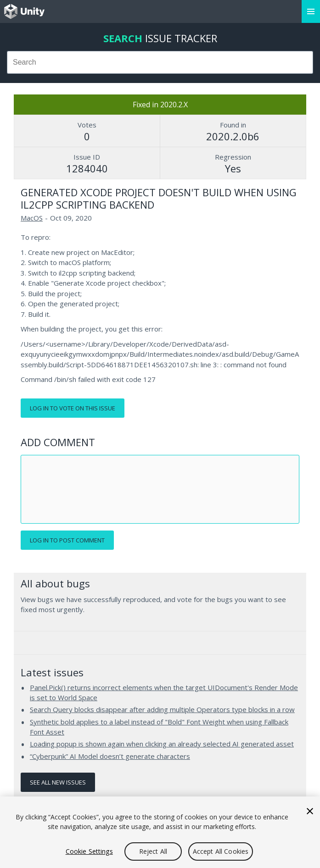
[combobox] (160, 62)
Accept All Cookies (221, 851)
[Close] (310, 811)
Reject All (153, 851)
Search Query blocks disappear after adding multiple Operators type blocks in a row (162, 709)
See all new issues (58, 782)
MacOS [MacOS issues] (32, 218)
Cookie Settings (89, 851)
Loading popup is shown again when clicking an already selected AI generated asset (162, 744)
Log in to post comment (67, 540)
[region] (160, 832)
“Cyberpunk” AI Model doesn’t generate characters (110, 756)
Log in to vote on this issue (73, 408)
